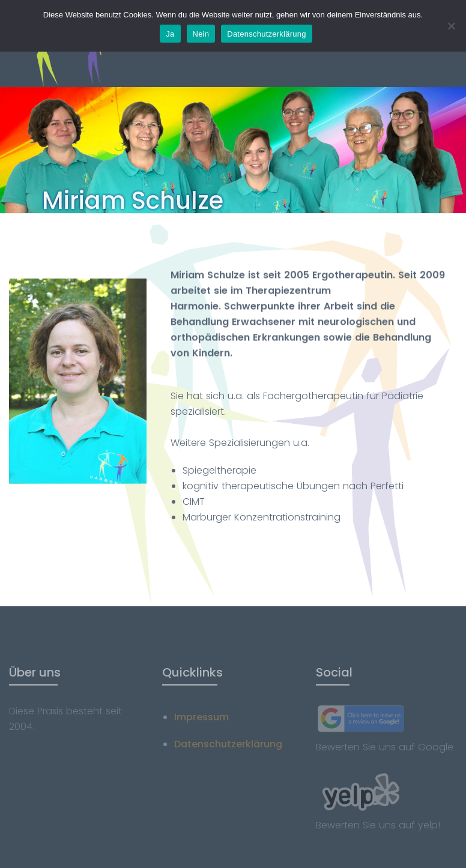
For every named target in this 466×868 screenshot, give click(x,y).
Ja (170, 34)
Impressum (201, 717)
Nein (201, 34)
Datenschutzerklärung (228, 744)
